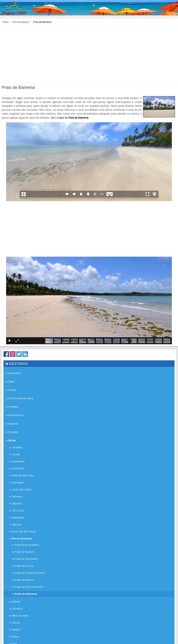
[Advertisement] (89, 56)
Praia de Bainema (78, 118)
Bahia (6, 22)
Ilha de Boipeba (21, 22)
